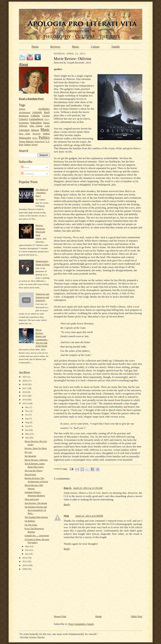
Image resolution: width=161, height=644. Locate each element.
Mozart (35, 130)
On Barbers (30, 521)
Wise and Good (32, 499)
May (27, 434)
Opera (46, 133)
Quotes (22, 141)
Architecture (25, 112)
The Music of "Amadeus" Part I (42, 193)
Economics (24, 123)
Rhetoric (30, 141)
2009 (25, 569)
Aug (27, 422)
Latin (47, 126)
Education (36, 123)
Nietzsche (37, 134)
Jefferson (23, 126)
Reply (67, 504)
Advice (22, 109)
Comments (27, 174)
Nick (66, 516)
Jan (27, 554)
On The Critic (31, 525)
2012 (25, 558)
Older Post (136, 616)
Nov (27, 411)
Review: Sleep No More (36, 448)
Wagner (35, 145)
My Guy (28, 452)
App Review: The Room (36, 503)
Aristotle (37, 112)
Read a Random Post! (31, 99)
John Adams (36, 126)
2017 (25, 388)
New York (24, 134)
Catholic (35, 116)
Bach (47, 112)
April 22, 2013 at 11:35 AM (88, 488)
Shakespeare (40, 141)
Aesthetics (44, 109)
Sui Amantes (30, 456)
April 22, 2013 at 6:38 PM (89, 516)
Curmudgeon (36, 119)
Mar (27, 546)
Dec (27, 407)
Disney (47, 119)
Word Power (30, 474)
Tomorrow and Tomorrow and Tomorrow (42, 297)
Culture (95, 47)
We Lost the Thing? (34, 470)
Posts (25, 167)
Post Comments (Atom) (81, 624)
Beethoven (24, 116)
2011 (25, 561)
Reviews (55, 47)
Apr (27, 438)
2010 (25, 565)
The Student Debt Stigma (36, 517)
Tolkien (27, 144)
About (24, 65)
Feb (27, 550)
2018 (25, 384)
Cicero (46, 116)
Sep (27, 419)
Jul (27, 426)
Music (76, 47)
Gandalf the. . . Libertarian (37, 535)
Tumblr (116, 47)
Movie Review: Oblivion (36, 460)
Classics (23, 119)
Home (35, 47)
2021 (25, 377)
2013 (25, 403)
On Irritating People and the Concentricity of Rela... (36, 510)
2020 (25, 381)
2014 (25, 400)
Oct (27, 415)
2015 (25, 396)
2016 (25, 392)
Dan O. (68, 488)
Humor (46, 123)
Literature (24, 130)
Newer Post (60, 616)
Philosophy (25, 138)
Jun (27, 430)
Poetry (35, 138)
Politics (44, 137)
